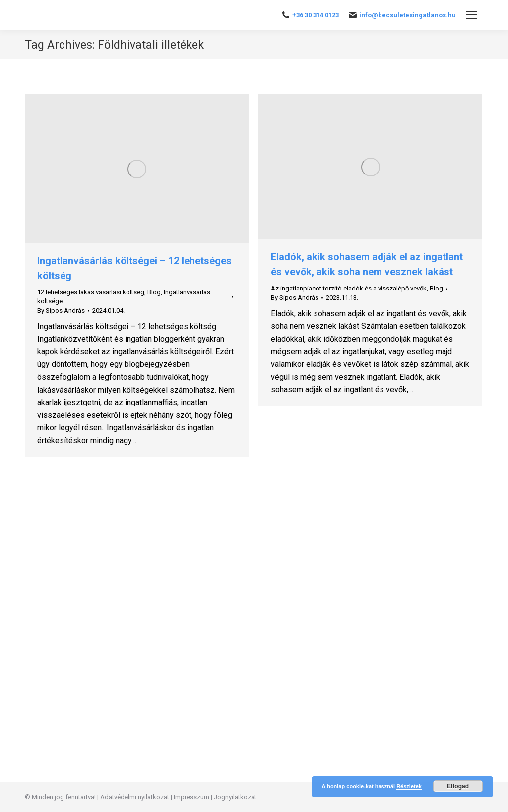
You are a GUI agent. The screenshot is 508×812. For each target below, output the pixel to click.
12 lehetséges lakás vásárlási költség (91, 292)
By (61, 311)
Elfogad (458, 786)
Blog (154, 292)
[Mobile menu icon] (472, 15)
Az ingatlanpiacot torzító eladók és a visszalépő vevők (349, 288)
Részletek (409, 786)
